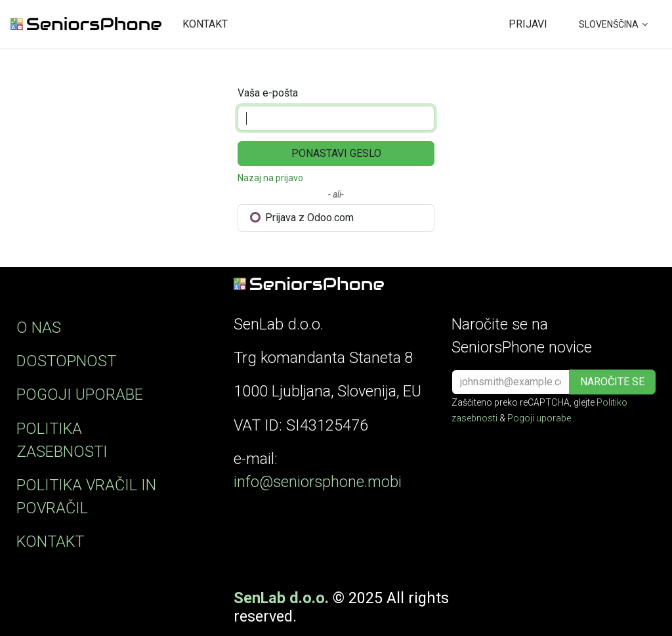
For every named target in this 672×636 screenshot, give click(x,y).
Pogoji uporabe (539, 418)
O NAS (39, 328)
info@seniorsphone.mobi (318, 482)
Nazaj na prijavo (270, 178)
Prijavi (528, 24)
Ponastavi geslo (336, 153)
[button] (612, 382)
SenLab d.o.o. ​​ (283, 598)
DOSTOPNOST (66, 361)
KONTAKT (50, 541)
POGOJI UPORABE (80, 394)
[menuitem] (205, 24)
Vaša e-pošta (268, 93)
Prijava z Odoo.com (302, 218)
